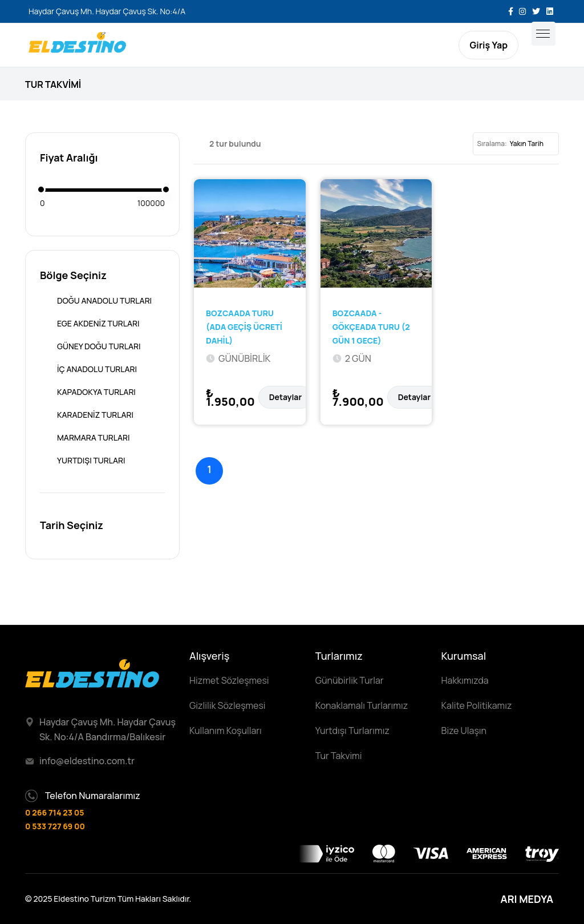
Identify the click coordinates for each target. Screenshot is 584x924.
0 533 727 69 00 (55, 826)
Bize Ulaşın (464, 731)
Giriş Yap (488, 45)
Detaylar (285, 397)
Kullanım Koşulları (226, 731)
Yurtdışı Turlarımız (352, 731)
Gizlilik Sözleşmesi (228, 705)
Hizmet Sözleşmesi (229, 680)
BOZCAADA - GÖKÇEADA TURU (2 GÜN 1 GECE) (371, 327)
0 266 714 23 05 (55, 812)
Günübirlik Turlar (350, 680)
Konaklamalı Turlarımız (362, 705)
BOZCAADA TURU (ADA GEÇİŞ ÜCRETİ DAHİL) (244, 327)
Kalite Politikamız (477, 705)
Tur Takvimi (339, 756)
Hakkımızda (465, 680)
